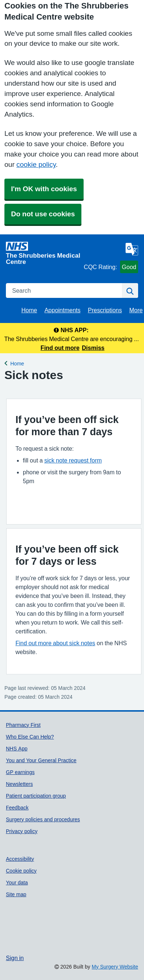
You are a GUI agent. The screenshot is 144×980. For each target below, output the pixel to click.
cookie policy (36, 164)
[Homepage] (43, 253)
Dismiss (93, 348)
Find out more (60, 348)
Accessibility (20, 859)
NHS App (17, 749)
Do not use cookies (43, 214)
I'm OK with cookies (44, 189)
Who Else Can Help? (30, 737)
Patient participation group (36, 796)
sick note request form (73, 460)
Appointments (63, 310)
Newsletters (19, 784)
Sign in (15, 958)
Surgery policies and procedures (43, 819)
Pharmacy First (23, 725)
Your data (17, 883)
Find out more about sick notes (55, 643)
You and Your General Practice (41, 760)
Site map (16, 894)
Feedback (17, 808)
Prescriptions (105, 310)
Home (29, 310)
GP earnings (20, 772)
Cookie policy (21, 871)
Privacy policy (22, 831)
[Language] (132, 249)
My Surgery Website (115, 967)
